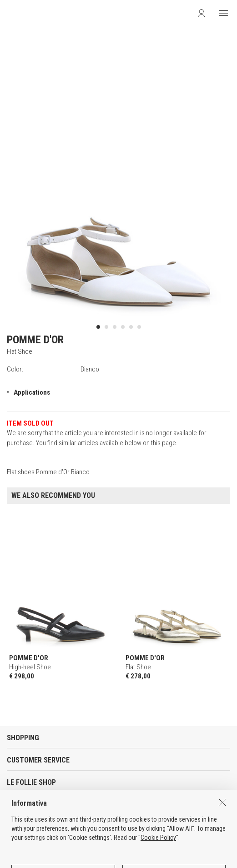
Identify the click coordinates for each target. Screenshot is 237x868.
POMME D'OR (35, 340)
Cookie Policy (158, 864)
